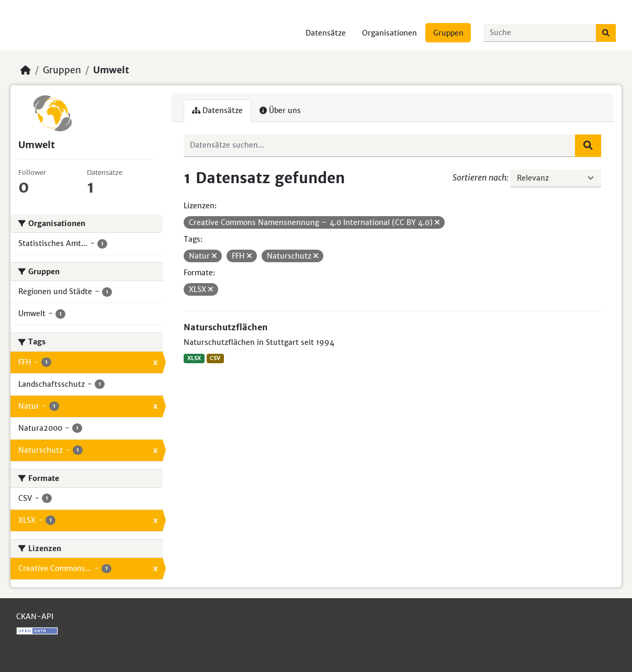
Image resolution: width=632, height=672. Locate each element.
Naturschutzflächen (226, 327)
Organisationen (390, 33)
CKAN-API (35, 617)
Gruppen (448, 33)
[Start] (26, 70)
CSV (215, 358)
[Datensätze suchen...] (540, 33)
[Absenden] (606, 33)
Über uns (280, 110)
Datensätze (326, 33)
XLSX (194, 358)
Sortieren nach (479, 177)
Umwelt (111, 70)
